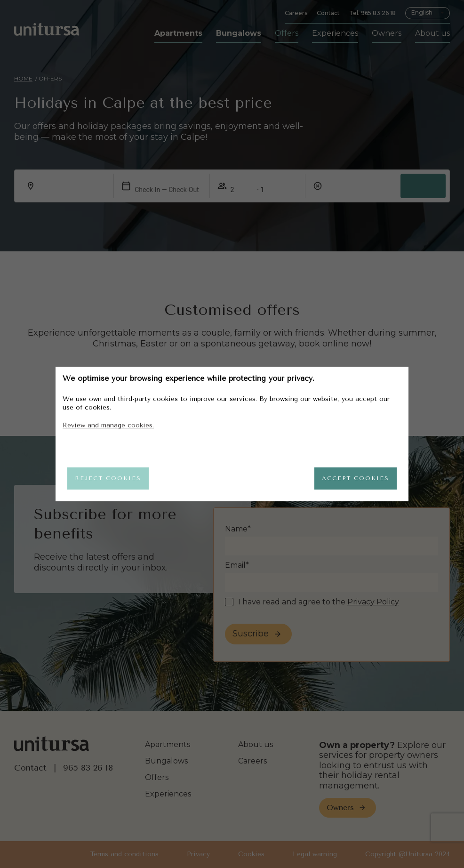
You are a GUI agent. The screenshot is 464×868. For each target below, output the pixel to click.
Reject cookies (113, 478)
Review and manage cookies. (108, 423)
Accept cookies (351, 478)
